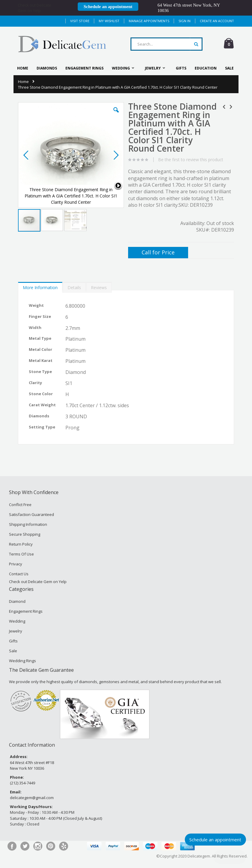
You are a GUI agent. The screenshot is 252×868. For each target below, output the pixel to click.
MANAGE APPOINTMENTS (149, 21)
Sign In (184, 21)
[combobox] (166, 44)
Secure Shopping (25, 534)
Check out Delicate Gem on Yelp (34, 8)
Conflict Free (20, 505)
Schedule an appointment (108, 7)
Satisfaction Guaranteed (31, 514)
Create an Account (217, 21)
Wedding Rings (22, 661)
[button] (116, 114)
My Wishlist (109, 21)
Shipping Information (28, 524)
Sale (13, 651)
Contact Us (19, 574)
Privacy (16, 564)
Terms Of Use (21, 554)
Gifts (13, 641)
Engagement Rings (26, 611)
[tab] (40, 286)
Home (23, 81)
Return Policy (21, 544)
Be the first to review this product (191, 160)
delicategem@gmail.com (32, 798)
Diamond (17, 601)
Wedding (17, 621)
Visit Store (80, 21)
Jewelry (16, 631)
